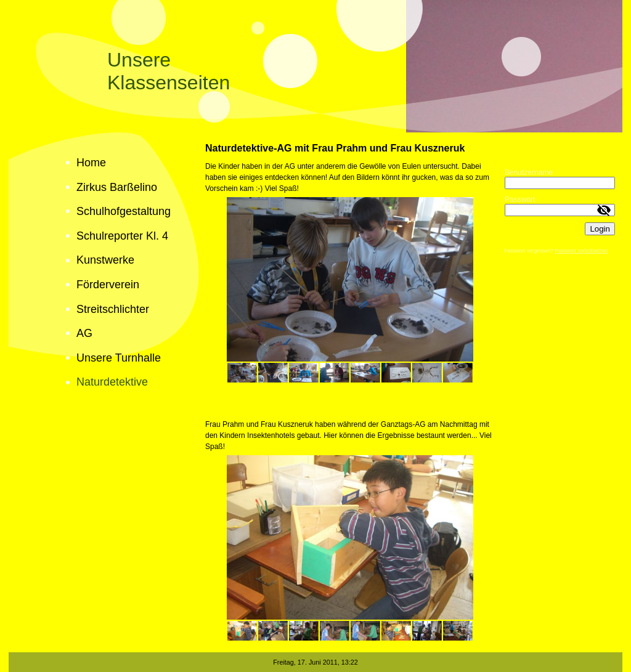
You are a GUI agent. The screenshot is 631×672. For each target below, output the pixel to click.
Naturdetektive (112, 382)
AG (84, 333)
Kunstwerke (105, 260)
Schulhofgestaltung (124, 211)
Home (91, 163)
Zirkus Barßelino (117, 187)
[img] (315, 66)
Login (600, 229)
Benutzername (529, 172)
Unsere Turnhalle (119, 358)
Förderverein (108, 285)
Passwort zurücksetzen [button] (581, 251)
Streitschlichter (113, 309)
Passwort (520, 200)
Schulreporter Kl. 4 (122, 236)
